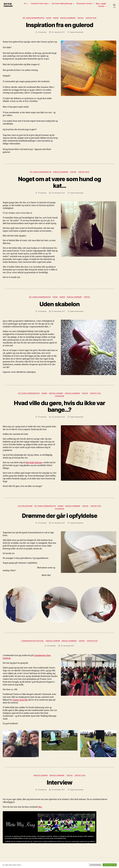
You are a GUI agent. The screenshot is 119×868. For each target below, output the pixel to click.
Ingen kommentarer (77, 32)
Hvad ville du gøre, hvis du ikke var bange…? (59, 406)
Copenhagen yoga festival (33, 641)
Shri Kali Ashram (56, 393)
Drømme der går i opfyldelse (59, 516)
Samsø (56, 18)
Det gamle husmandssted (33, 18)
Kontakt (101, 6)
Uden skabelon (59, 304)
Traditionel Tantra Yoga (39, 4)
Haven (49, 18)
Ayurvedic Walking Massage (62, 4)
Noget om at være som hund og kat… (59, 182)
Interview (59, 782)
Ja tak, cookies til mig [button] (110, 865)
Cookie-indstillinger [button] (95, 865)
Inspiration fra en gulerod (60, 25)
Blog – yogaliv (101, 4)
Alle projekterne (25, 506)
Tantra (80, 18)
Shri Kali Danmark (8, 5)
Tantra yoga (91, 18)
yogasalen (59, 396)
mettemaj (43, 32)
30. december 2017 (58, 32)
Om (25, 4)
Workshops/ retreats (84, 4)
